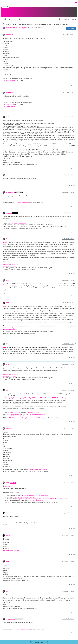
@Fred (5, 282)
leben (8, 511)
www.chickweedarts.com (9, 80)
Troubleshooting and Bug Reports (16, 26)
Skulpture (9, 211)
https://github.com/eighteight (15, 414)
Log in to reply (71, 26)
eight (8, 388)
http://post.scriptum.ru (14, 411)
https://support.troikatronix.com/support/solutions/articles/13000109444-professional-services (43, 497)
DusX (8, 481)
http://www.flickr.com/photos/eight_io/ (36, 412)
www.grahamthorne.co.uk (19, 221)
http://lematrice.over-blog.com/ (11, 549)
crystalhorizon (11, 190)
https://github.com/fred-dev (10, 264)
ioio (7, 173)
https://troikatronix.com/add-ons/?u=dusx (25, 495)
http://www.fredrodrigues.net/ (10, 262)
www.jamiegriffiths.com (9, 78)
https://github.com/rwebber (36, 499)
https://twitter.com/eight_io (14, 412)
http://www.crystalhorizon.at (23, 200)
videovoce (9, 426)
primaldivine (10, 33)
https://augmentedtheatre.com (61, 416)
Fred (8, 237)
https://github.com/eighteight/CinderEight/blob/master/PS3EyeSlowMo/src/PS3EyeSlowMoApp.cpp (37, 396)
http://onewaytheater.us (33, 411)
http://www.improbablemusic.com (38, 467)
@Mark (5, 240)
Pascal (8, 533)
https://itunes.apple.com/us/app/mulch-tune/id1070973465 (25, 416)
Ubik (8, 559)
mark (8, 115)
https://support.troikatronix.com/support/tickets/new (34, 493)
